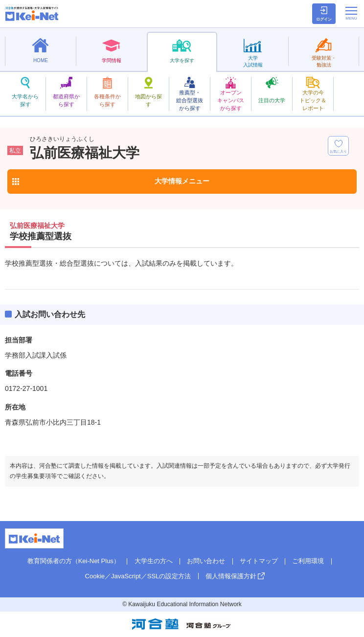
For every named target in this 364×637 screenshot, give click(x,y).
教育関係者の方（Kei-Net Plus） (74, 561)
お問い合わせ (206, 561)
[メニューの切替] (351, 13)
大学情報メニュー (182, 181)
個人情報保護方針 (231, 576)
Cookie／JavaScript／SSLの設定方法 (138, 576)
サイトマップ (259, 561)
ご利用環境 (308, 561)
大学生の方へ (154, 561)
